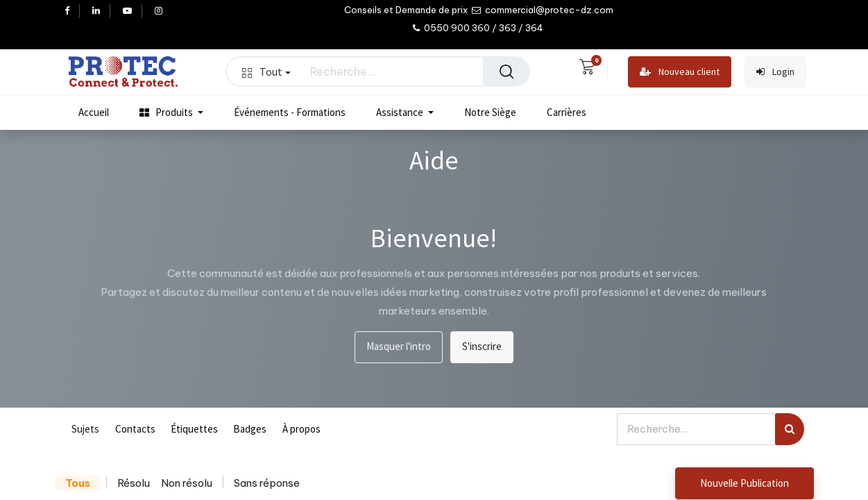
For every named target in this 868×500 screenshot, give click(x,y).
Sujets (85, 429)
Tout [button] (266, 72)
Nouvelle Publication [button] (744, 483)
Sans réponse (267, 483)
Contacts (135, 429)
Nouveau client (680, 72)
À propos (301, 429)
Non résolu (187, 483)
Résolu (134, 483)
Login (775, 72)
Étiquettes (194, 429)
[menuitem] (94, 112)
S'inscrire (482, 346)
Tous (78, 483)
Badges (250, 429)
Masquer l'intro (399, 346)
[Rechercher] (507, 72)
